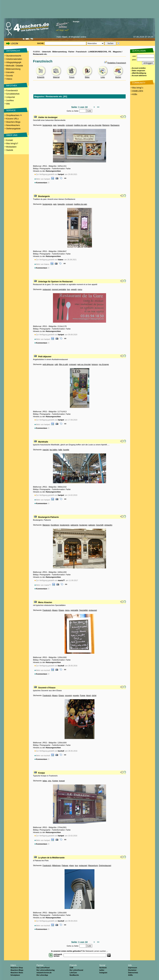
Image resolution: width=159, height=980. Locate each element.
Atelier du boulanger (48, 117)
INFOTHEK (12, 86)
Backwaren (115, 125)
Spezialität (83, 610)
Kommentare (42, 183)
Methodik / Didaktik (15, 66)
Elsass (61, 610)
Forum (72, 77)
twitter (102, 970)
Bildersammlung (13, 69)
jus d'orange (104, 364)
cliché (94, 695)
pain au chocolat (95, 125)
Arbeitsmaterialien (14, 59)
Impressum (133, 968)
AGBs (130, 975)
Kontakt (10, 140)
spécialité (74, 610)
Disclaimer (132, 970)
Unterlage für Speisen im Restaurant (55, 282)
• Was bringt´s (137, 88)
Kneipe (41, 773)
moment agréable (59, 289)
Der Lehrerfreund (76, 970)
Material (56, 77)
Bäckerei (106, 125)
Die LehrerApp (42, 975)
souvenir (68, 695)
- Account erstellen (138, 68)
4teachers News (17, 973)
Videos (9, 79)
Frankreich (47, 610)
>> (98, 107)
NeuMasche (74, 975)
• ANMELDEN (137, 91)
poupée (76, 695)
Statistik (10, 150)
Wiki (8, 104)
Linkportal (10, 97)
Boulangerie (44, 196)
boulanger (83, 525)
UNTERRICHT (13, 51)
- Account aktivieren (139, 76)
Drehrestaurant (105, 865)
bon (69, 289)
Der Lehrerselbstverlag (46, 970)
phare (72, 865)
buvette (66, 450)
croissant (69, 125)
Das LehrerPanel (43, 968)
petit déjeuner (48, 364)
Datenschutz (133, 973)
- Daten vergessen (138, 71)
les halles (53, 450)
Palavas (65, 865)
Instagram (103, 973)
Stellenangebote (13, 129)
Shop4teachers (14, 115)
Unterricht (46, 52)
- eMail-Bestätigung (138, 73)
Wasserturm (93, 865)
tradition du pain (80, 125)
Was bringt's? (12, 144)
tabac (45, 781)
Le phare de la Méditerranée (51, 858)
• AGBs (134, 94)
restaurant (47, 289)
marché (46, 450)
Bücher (118, 77)
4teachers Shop (17, 968)
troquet (62, 781)
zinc (50, 781)
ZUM (71, 968)
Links (103, 77)
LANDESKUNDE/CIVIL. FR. (100, 52)
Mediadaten (11, 147)
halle (60, 450)
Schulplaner (15, 975)
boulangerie (47, 125)
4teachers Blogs (13, 122)
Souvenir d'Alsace (47, 688)
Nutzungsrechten (53, 171)
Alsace (55, 610)
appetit (74, 289)
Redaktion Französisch (117, 63)
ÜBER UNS (12, 135)
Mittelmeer (57, 865)
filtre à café (64, 364)
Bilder (87, 77)
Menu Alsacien (45, 602)
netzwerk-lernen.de (44, 973)
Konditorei (55, 525)
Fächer (71, 52)
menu (80, 289)
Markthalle (43, 442)
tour (76, 865)
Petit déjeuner (45, 357)
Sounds (10, 76)
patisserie (74, 525)
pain (55, 125)
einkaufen (108, 525)
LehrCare (73, 973)
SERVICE (11, 110)
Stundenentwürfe (14, 56)
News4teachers (13, 125)
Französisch (81, 52)
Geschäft (100, 525)
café (56, 364)
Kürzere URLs (12, 119)
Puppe (83, 695)
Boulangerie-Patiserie (48, 517)
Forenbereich (12, 91)
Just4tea (10, 100)
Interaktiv (10, 72)
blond (89, 695)
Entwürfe (41, 77)
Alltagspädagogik (14, 62)
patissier (92, 525)
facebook (103, 968)
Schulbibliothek (13, 94)
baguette (61, 125)
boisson (95, 364)
